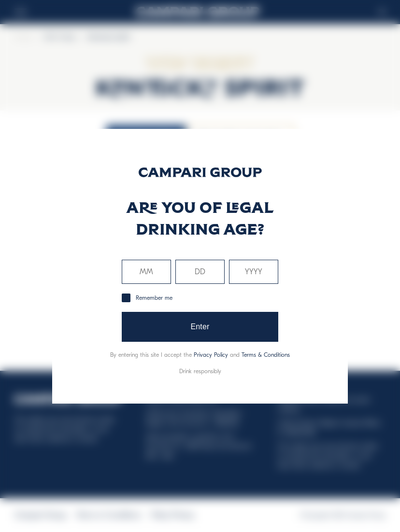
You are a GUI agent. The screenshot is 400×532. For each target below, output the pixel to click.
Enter (200, 327)
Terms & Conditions (266, 355)
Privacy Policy (211, 355)
